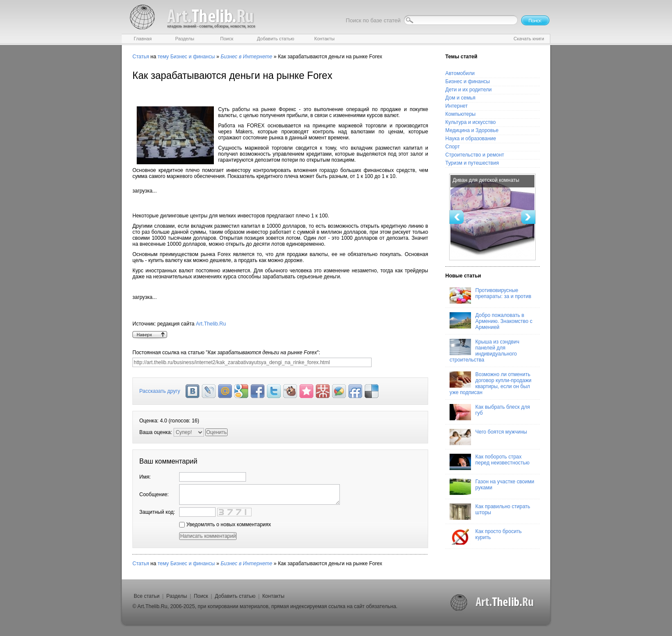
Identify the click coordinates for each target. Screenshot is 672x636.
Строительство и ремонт (475, 155)
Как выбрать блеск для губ (490, 412)
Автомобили (460, 73)
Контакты (273, 596)
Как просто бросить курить (486, 537)
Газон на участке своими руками (492, 487)
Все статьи (147, 596)
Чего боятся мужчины (488, 437)
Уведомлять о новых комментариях (225, 524)
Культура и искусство (471, 122)
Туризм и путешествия (472, 163)
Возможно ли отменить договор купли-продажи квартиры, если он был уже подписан (490, 383)
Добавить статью (235, 596)
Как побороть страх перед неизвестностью (490, 462)
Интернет (456, 106)
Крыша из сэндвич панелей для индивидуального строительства (484, 351)
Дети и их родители (468, 90)
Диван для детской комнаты (486, 180)
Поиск (201, 596)
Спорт (453, 147)
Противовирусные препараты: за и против (490, 295)
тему (163, 57)
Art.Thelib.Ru (211, 324)
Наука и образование (471, 139)
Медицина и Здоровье (472, 130)
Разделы (177, 596)
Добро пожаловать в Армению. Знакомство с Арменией (491, 321)
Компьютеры (460, 114)
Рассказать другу (160, 391)
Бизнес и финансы (192, 57)
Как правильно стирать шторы (490, 512)
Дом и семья (460, 98)
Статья (141, 57)
